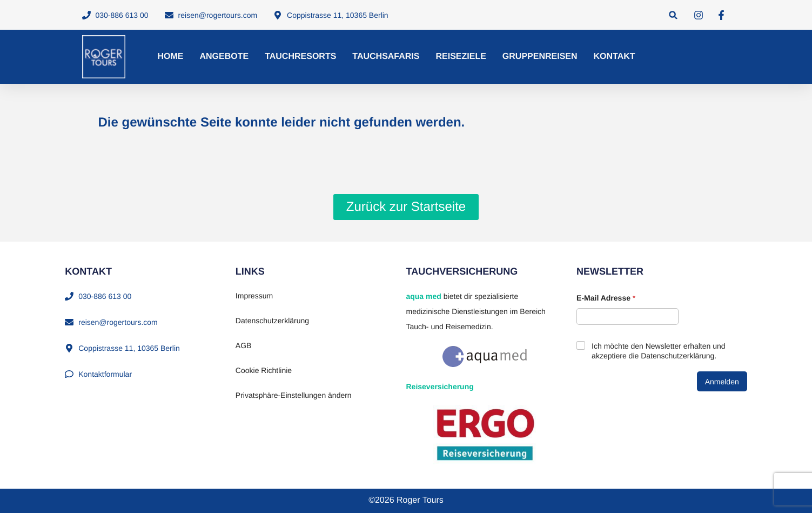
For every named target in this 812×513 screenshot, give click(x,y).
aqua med (423, 296)
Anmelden (722, 382)
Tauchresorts (300, 56)
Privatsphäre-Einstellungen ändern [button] (294, 395)
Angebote (224, 56)
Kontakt (615, 56)
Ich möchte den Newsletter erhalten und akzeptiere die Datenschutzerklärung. (658, 351)
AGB (244, 345)
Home (171, 56)
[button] (673, 15)
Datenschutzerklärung (272, 321)
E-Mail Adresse (606, 298)
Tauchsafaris (386, 56)
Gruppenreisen (540, 56)
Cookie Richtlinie (264, 370)
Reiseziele (461, 56)
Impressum (254, 296)
